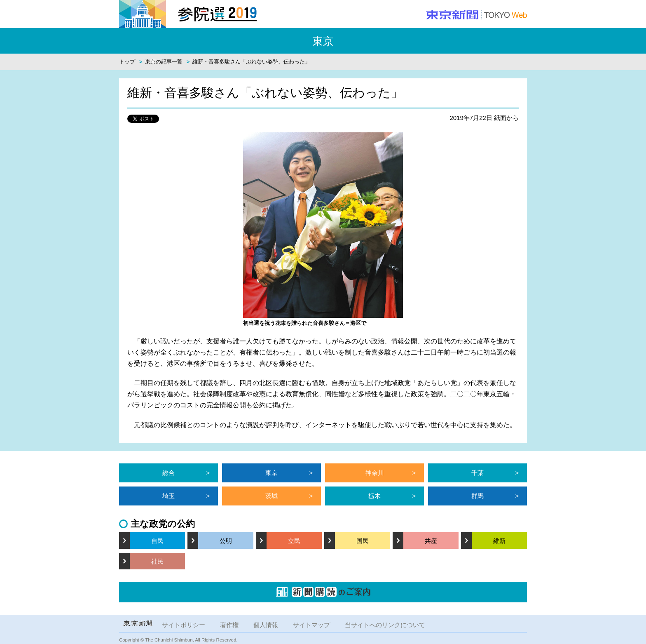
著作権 (229, 625)
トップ (127, 62)
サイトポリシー (184, 625)
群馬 (477, 496)
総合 (169, 473)
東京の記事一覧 (164, 62)
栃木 (374, 496)
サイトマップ (311, 625)
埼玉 (169, 496)
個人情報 (266, 625)
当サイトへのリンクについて (385, 625)
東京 (272, 473)
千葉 (477, 473)
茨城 (272, 496)
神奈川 (375, 473)
